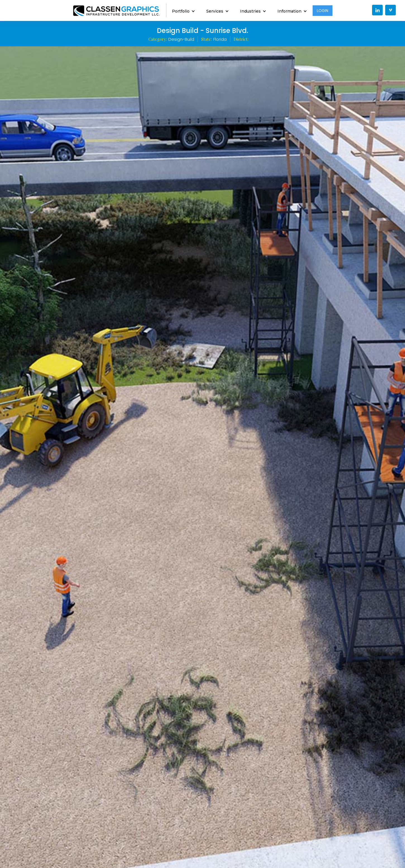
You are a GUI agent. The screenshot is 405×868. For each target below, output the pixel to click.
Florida (220, 39)
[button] (184, 10)
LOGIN (323, 11)
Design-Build (181, 39)
